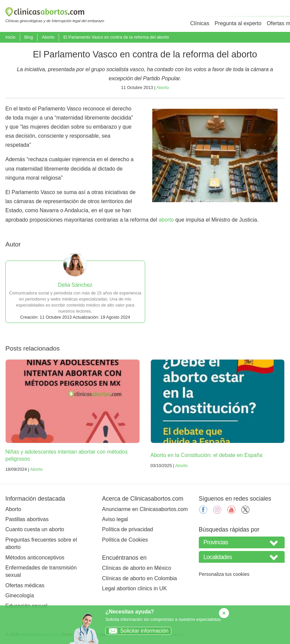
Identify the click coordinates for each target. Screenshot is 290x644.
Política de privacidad (127, 529)
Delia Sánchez (75, 285)
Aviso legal (115, 519)
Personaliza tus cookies (224, 574)
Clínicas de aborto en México (136, 568)
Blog (28, 37)
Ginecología (20, 595)
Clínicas (200, 23)
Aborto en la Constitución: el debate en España (207, 455)
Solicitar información (137, 631)
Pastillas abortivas (27, 519)
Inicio (10, 37)
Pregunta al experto (238, 23)
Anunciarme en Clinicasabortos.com (145, 509)
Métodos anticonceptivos (35, 558)
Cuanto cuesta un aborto (35, 529)
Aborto (48, 37)
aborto (166, 220)
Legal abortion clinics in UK (134, 588)
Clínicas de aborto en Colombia (139, 578)
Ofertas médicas (25, 585)
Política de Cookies (125, 540)
